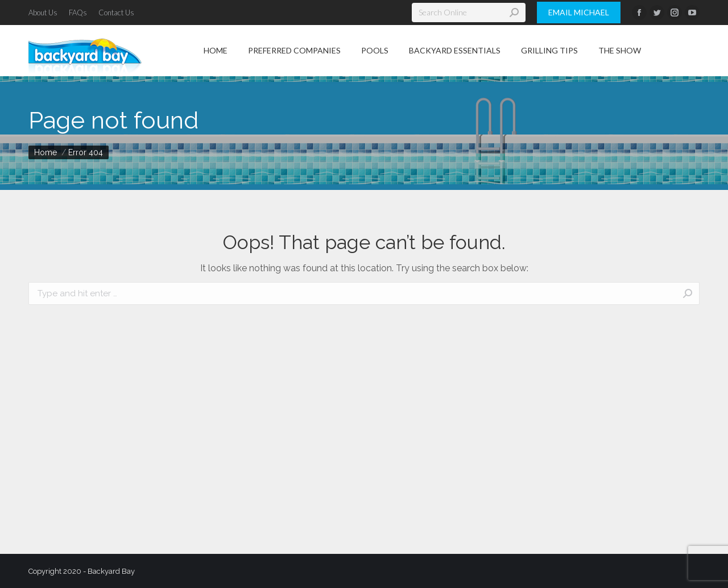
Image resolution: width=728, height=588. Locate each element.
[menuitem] (43, 13)
